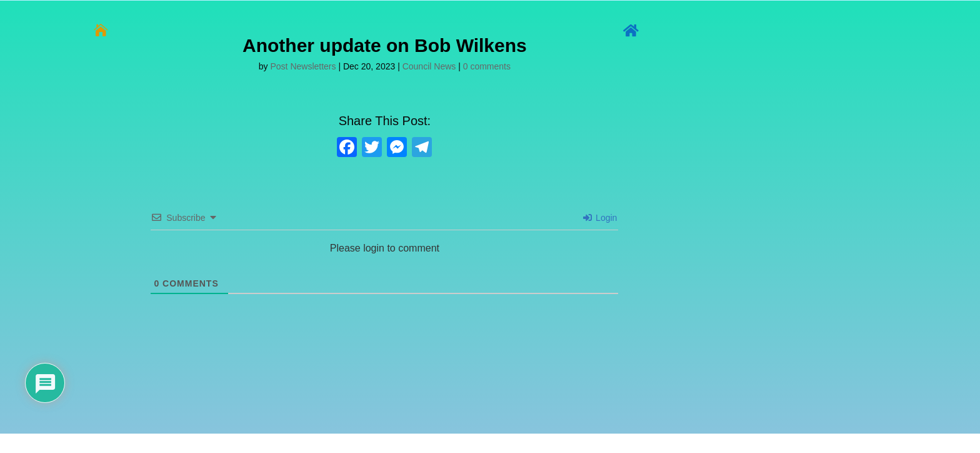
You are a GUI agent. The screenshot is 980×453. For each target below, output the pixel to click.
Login (600, 218)
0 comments (487, 66)
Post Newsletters (303, 66)
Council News (429, 66)
